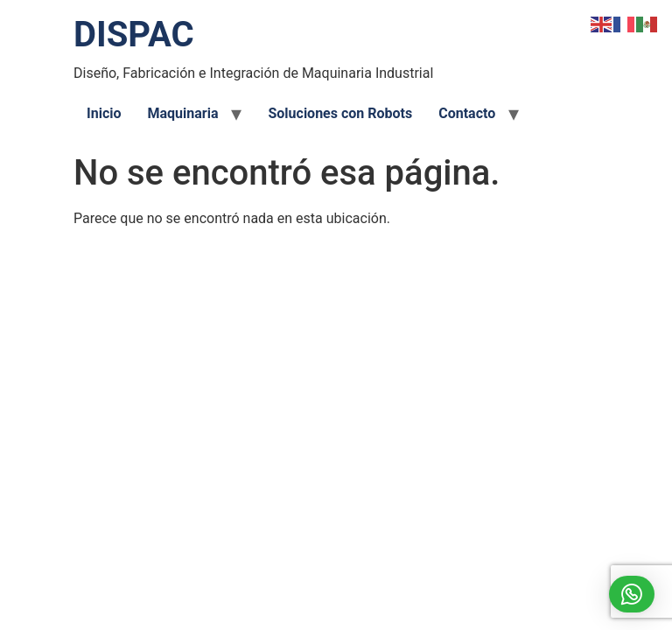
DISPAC (134, 35)
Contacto (467, 113)
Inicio (104, 113)
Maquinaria (182, 113)
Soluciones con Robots (340, 113)
